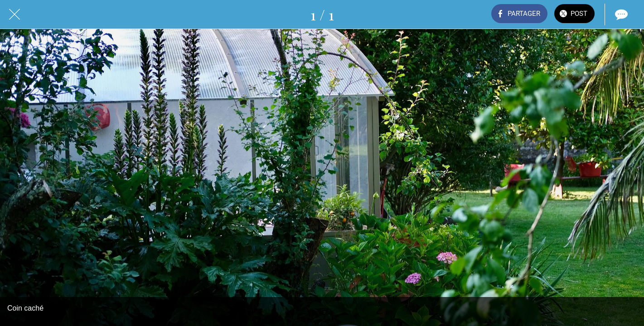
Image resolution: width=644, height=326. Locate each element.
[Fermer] (15, 14)
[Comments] (620, 14)
